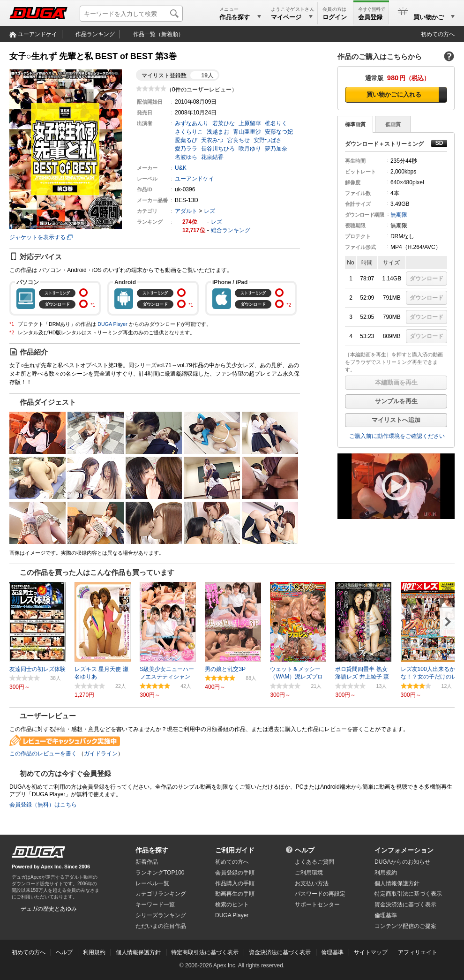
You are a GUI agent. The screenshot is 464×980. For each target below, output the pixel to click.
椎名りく (276, 123)
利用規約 (386, 873)
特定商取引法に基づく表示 (205, 952)
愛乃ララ (186, 149)
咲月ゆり (250, 149)
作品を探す (152, 850)
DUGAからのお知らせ (402, 862)
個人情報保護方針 (397, 883)
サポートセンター (317, 905)
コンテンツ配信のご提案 (405, 926)
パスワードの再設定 (320, 894)
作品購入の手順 (235, 883)
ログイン (335, 17)
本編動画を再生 (396, 382)
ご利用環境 (309, 873)
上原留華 (250, 123)
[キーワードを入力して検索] (131, 14)
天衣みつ (212, 140)
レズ (210, 211)
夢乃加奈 (276, 149)
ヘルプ (305, 850)
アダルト (186, 211)
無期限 (399, 215)
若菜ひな (224, 123)
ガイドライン (101, 754)
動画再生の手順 (235, 894)
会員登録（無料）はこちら (43, 805)
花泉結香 (212, 157)
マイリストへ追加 (396, 420)
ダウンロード (427, 279)
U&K (181, 168)
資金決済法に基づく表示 (280, 952)
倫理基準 (386, 915)
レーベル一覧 (152, 883)
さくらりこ (189, 132)
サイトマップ (371, 952)
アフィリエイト (418, 952)
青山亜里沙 (247, 132)
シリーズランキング (161, 915)
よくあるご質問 (314, 862)
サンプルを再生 (396, 401)
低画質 (393, 124)
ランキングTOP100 (160, 873)
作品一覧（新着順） (158, 34)
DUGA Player (112, 324)
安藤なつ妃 (279, 132)
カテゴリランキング (161, 894)
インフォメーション (404, 850)
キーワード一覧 (155, 905)
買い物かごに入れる (394, 94)
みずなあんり (192, 123)
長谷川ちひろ (218, 149)
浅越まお (218, 132)
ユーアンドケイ (37, 34)
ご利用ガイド (235, 850)
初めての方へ (438, 34)
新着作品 (147, 862)
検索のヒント (232, 905)
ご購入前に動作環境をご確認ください (397, 436)
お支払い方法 (312, 883)
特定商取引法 (408, 894)
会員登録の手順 (235, 873)
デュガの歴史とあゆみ (49, 909)
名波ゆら (186, 157)
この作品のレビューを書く (43, 754)
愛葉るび (186, 140)
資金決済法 (405, 905)
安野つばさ (268, 140)
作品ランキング (95, 34)
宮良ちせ (239, 140)
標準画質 (355, 124)
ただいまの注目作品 (161, 926)
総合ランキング (231, 230)
